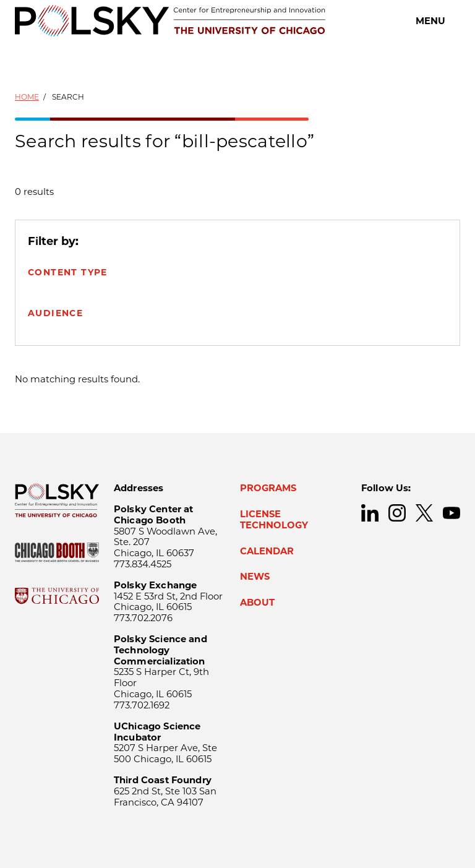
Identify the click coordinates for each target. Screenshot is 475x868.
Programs (268, 488)
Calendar (267, 551)
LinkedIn (370, 513)
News (255, 577)
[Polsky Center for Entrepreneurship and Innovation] (170, 21)
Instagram (397, 513)
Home (27, 97)
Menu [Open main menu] (430, 21)
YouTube (451, 513)
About (257, 603)
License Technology (274, 520)
